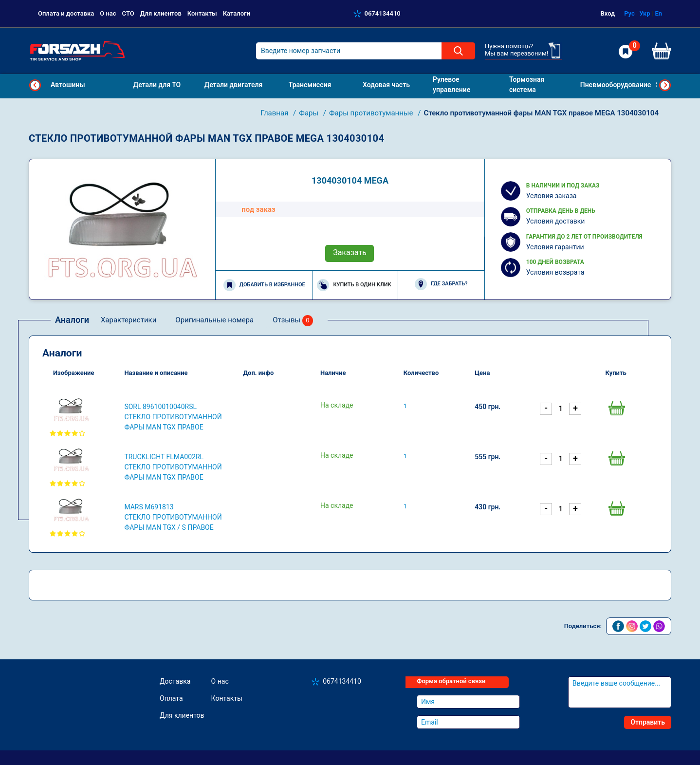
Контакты (202, 13)
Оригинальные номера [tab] (214, 320)
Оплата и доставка (66, 13)
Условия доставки (556, 221)
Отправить (648, 722)
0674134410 (383, 13)
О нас (108, 13)
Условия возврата (555, 272)
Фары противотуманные (372, 113)
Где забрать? (441, 284)
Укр (645, 13)
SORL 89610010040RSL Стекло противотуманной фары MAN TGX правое (173, 417)
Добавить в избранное (264, 285)
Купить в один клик (354, 285)
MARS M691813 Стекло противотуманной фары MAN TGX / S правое (173, 517)
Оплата (171, 698)
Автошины (68, 85)
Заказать (350, 252)
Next (665, 85)
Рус (629, 13)
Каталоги (237, 13)
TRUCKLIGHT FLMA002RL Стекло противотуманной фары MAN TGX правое (173, 467)
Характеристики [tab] (129, 320)
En (658, 13)
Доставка (175, 681)
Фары (310, 113)
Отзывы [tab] (293, 321)
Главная (275, 113)
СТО (128, 13)
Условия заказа (552, 196)
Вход (608, 13)
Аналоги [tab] (72, 320)
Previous (35, 85)
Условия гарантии (555, 247)
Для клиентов (161, 13)
